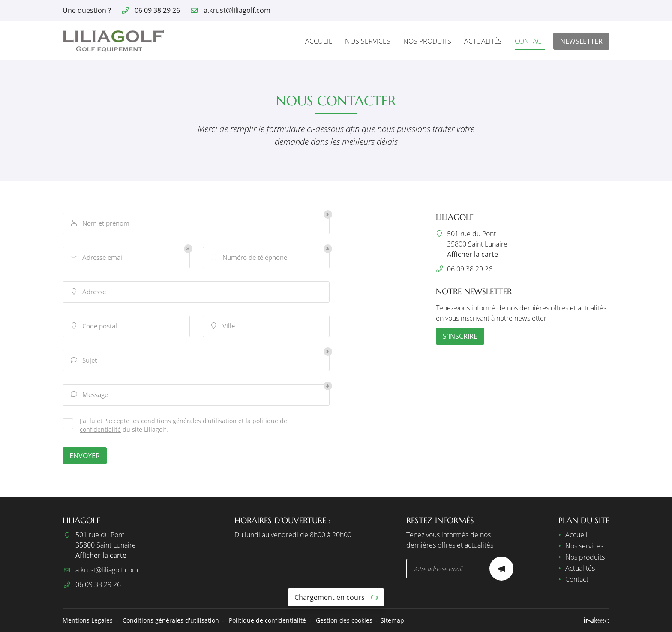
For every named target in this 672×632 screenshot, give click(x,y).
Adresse (88, 292)
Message (89, 395)
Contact (530, 41)
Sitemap (392, 620)
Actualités (483, 41)
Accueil (319, 41)
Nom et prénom (99, 223)
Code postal (93, 326)
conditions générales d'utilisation (189, 421)
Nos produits (427, 41)
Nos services (368, 41)
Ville (222, 326)
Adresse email (97, 257)
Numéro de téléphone (248, 257)
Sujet (83, 360)
